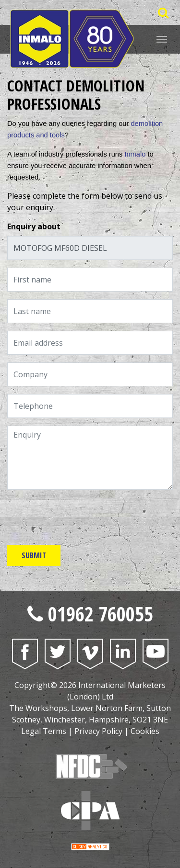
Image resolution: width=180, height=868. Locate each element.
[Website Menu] (162, 38)
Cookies (145, 731)
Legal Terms (44, 731)
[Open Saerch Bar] (163, 12)
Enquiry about (34, 226)
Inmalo (135, 154)
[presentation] (80, 516)
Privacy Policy (98, 731)
